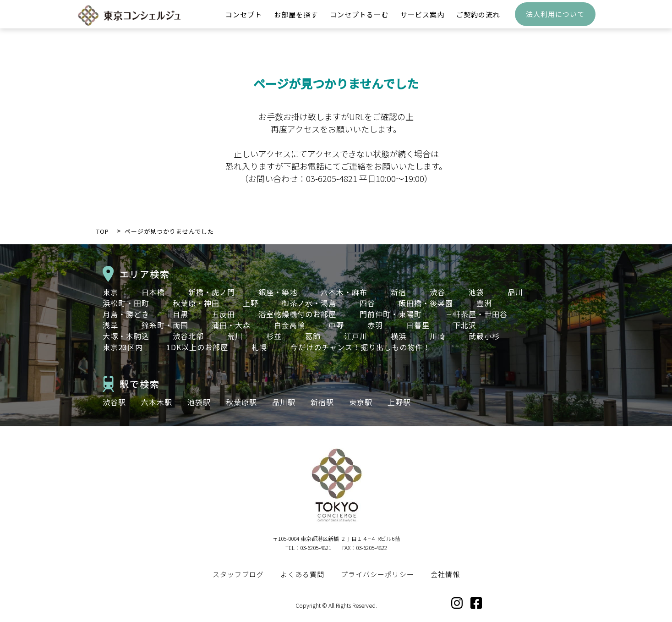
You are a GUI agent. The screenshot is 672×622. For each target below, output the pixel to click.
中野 (336, 325)
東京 (110, 292)
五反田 (223, 314)
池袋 (476, 292)
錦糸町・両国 (165, 325)
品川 (515, 292)
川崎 (437, 336)
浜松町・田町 (126, 303)
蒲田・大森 (231, 325)
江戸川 (356, 336)
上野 (251, 303)
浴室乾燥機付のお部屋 (297, 314)
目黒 (180, 314)
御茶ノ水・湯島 (309, 303)
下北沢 (465, 325)
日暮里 (418, 325)
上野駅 (399, 402)
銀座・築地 (278, 292)
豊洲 (484, 303)
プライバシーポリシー (377, 574)
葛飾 (313, 336)
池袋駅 (199, 402)
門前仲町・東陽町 (391, 314)
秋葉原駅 (241, 402)
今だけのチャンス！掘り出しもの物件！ (361, 347)
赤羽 (375, 325)
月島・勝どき (126, 314)
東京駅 (361, 402)
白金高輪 (290, 325)
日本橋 (153, 292)
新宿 (399, 292)
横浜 (399, 336)
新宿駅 (322, 402)
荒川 (235, 336)
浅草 (110, 325)
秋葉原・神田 (196, 303)
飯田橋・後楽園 (426, 303)
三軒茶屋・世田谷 (476, 314)
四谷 (367, 303)
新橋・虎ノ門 (212, 292)
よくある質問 (302, 574)
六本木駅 (157, 402)
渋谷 (437, 292)
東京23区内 (123, 347)
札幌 (259, 347)
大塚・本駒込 (126, 336)
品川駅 (284, 402)
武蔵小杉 (484, 336)
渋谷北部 (188, 336)
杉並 (274, 336)
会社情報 (445, 574)
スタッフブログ (238, 574)
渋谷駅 (114, 402)
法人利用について (555, 21)
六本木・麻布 (344, 292)
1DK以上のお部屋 (197, 347)
